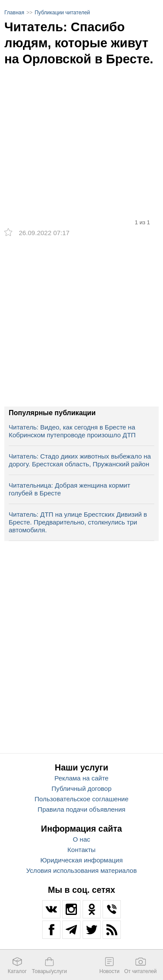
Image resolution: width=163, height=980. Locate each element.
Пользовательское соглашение (81, 799)
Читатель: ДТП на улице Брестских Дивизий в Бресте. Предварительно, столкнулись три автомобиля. (78, 522)
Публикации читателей (62, 13)
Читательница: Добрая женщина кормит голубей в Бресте (70, 489)
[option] (81, 126)
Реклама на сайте (81, 778)
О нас (82, 839)
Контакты (81, 850)
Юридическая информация (82, 860)
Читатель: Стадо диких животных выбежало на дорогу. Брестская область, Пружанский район (80, 460)
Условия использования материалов (81, 870)
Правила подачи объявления (82, 809)
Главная (14, 13)
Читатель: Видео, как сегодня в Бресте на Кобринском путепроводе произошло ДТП (72, 431)
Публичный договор (82, 788)
